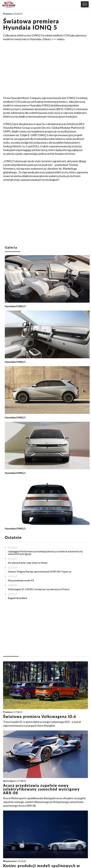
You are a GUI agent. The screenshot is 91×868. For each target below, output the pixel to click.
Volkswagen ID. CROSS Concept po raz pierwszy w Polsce (39, 589)
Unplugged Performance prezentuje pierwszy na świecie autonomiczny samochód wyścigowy (45, 553)
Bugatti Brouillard (18, 598)
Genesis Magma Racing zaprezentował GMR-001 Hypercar (40, 571)
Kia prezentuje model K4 (21, 580)
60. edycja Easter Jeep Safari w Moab (28, 563)
